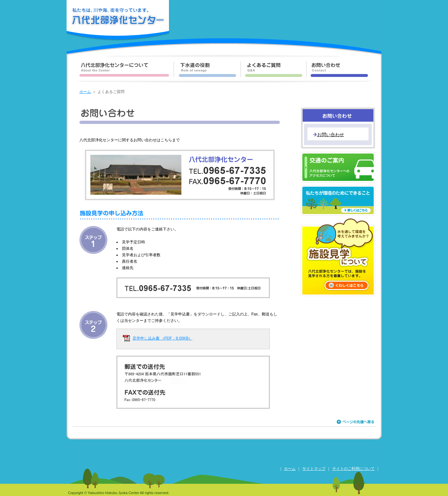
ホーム (85, 92)
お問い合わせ (331, 135)
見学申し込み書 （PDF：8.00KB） (163, 338)
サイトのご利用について (353, 469)
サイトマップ (314, 469)
